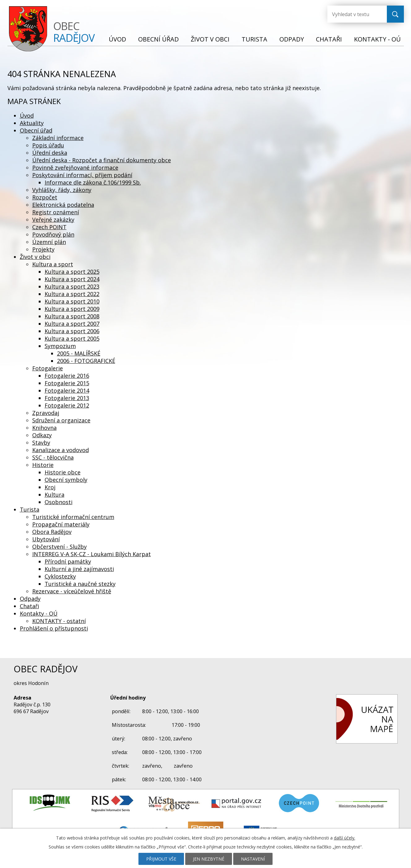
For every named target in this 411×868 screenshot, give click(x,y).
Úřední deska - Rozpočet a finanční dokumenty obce (102, 160)
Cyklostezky (60, 576)
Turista (254, 39)
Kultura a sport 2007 (72, 324)
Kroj (50, 487)
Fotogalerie (48, 368)
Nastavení (253, 859)
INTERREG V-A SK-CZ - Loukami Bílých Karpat (92, 554)
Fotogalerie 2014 (67, 390)
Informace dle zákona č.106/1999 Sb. (93, 182)
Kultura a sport (53, 264)
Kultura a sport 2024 (72, 279)
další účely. (345, 838)
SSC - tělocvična (53, 457)
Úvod (117, 39)
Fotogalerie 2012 (67, 405)
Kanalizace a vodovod (61, 450)
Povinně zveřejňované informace (75, 168)
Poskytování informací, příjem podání (82, 175)
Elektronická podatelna (63, 205)
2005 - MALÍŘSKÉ (79, 353)
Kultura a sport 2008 (72, 316)
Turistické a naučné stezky (80, 584)
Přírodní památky (68, 561)
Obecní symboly (66, 480)
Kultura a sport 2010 (72, 301)
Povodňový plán (53, 234)
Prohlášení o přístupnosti (54, 628)
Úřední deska (50, 153)
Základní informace (58, 138)
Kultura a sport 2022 (72, 294)
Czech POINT (49, 227)
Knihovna (44, 428)
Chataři (329, 39)
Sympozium (60, 346)
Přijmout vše (161, 859)
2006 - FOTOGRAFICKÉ (86, 361)
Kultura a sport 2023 (72, 286)
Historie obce (63, 472)
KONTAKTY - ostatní (59, 621)
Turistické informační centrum (73, 517)
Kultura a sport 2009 (72, 309)
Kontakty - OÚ (377, 39)
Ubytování (46, 539)
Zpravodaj (46, 413)
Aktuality (32, 123)
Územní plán (49, 242)
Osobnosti (59, 502)
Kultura (55, 495)
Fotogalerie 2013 (67, 398)
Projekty (43, 249)
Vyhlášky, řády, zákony (62, 190)
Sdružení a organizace (61, 420)
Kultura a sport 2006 (72, 331)
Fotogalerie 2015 (67, 383)
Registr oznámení (56, 212)
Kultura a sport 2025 (72, 272)
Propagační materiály (61, 524)
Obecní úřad (158, 39)
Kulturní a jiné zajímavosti (79, 569)
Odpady (292, 39)
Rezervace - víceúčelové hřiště (72, 591)
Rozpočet (45, 197)
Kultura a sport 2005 (72, 338)
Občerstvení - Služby (59, 547)
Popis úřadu (48, 145)
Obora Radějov (52, 532)
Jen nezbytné (209, 859)
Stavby (41, 443)
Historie (43, 465)
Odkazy (42, 435)
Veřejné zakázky (53, 220)
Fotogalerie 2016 (67, 376)
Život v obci (210, 39)
